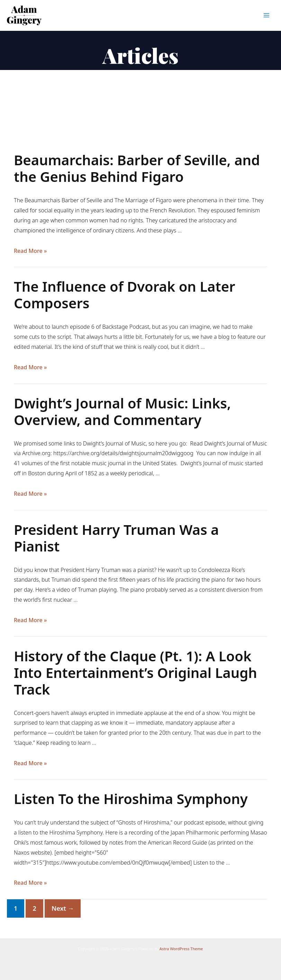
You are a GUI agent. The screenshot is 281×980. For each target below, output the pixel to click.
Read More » (30, 251)
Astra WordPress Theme (181, 949)
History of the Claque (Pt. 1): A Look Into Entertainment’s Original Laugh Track (135, 673)
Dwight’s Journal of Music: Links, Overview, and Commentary (122, 411)
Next (63, 908)
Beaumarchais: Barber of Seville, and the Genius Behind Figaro (137, 168)
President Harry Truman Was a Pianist (116, 538)
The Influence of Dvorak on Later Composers (125, 295)
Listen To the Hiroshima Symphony (131, 799)
